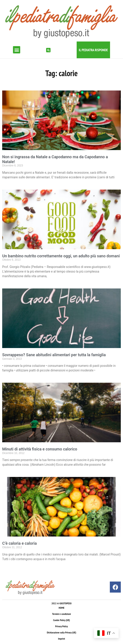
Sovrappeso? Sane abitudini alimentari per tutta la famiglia (54, 355)
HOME (61, 608)
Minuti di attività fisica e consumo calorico (40, 449)
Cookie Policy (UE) (61, 620)
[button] (17, 50)
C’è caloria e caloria (19, 543)
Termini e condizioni (61, 614)
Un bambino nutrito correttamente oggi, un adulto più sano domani (61, 256)
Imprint (61, 639)
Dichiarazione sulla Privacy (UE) (61, 632)
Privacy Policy (61, 626)
